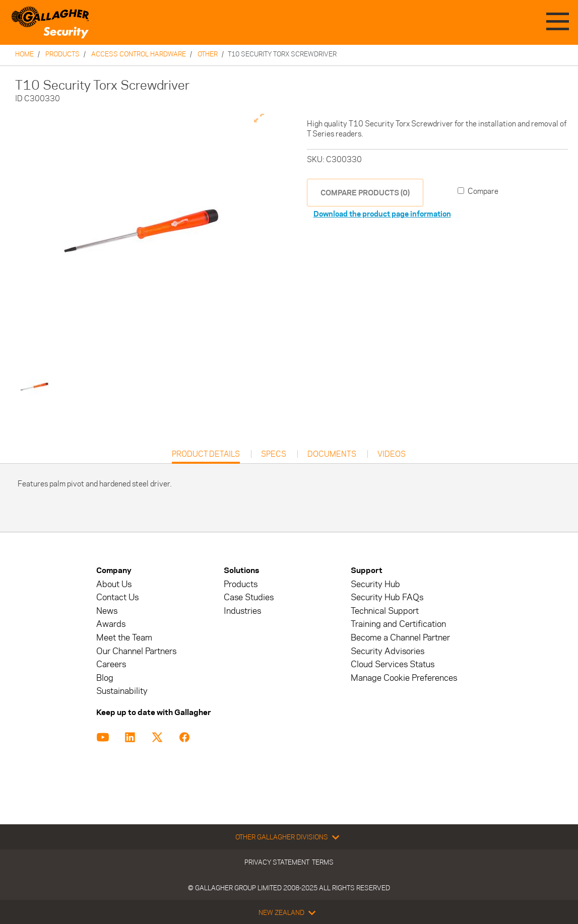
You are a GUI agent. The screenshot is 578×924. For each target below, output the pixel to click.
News (107, 611)
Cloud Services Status (393, 664)
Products (62, 54)
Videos (392, 454)
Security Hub (375, 584)
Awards (111, 624)
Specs (274, 454)
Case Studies (249, 597)
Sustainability (122, 691)
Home (24, 54)
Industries (242, 611)
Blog (105, 678)
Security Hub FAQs (387, 597)
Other (208, 54)
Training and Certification (398, 624)
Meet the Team (124, 638)
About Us (114, 584)
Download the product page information (382, 214)
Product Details (206, 456)
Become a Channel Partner (400, 638)
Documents (332, 454)
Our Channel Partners (136, 651)
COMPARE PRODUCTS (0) (365, 193)
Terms (323, 862)
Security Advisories (388, 651)
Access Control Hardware (139, 54)
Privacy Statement (277, 862)
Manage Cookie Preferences (404, 678)
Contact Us (117, 597)
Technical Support (385, 611)
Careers (111, 664)
